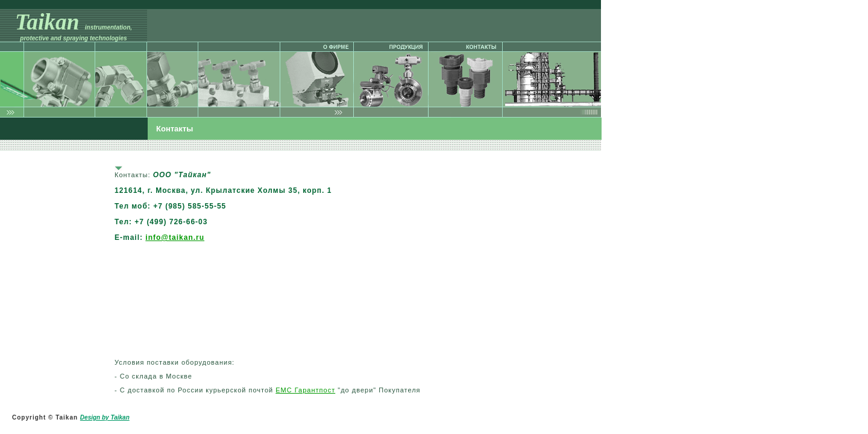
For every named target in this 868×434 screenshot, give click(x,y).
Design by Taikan (105, 417)
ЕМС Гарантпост (305, 390)
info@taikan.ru (175, 237)
